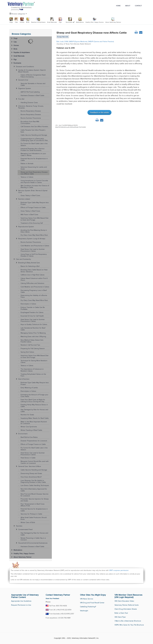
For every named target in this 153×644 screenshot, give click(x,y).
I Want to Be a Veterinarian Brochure (128, 621)
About (128, 6)
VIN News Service (87, 599)
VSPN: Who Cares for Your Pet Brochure (129, 625)
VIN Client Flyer (120, 617)
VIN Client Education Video (124, 601)
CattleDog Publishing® (88, 607)
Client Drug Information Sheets (126, 609)
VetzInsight (84, 611)
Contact (138, 6)
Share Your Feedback (52, 599)
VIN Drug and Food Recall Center (92, 603)
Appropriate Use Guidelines (21, 601)
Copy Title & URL (63, 37)
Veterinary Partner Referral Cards (127, 605)
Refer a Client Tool (121, 613)
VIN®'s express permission (119, 570)
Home (118, 6)
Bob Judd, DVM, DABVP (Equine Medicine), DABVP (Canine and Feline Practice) (85, 42)
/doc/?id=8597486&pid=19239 (68, 125)
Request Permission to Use (21, 605)
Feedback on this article (99, 112)
